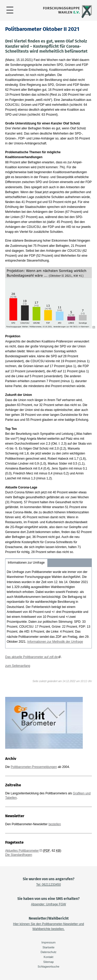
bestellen (55, 824)
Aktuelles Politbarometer (22, 851)
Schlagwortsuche (49, 967)
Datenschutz (48, 952)
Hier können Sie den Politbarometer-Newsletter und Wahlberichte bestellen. (48, 926)
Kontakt (48, 957)
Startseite (48, 947)
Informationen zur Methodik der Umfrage (55, 642)
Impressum (48, 942)
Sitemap (48, 962)
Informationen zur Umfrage (26, 563)
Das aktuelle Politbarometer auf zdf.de (31, 657)
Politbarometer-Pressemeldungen (34, 767)
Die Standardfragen (19, 855)
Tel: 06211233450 (48, 885)
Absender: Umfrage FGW (48, 904)
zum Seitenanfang (18, 666)
